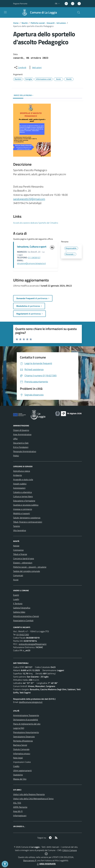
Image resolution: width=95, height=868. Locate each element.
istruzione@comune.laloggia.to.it (31, 263)
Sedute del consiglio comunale (27, 571)
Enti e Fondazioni (21, 447)
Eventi (16, 595)
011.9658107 (34, 257)
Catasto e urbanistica (22, 492)
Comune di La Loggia (44, 13)
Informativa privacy (22, 754)
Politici (16, 456)
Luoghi (16, 599)
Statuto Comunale (21, 749)
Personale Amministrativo (25, 451)
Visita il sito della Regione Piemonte (29, 794)
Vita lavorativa (20, 530)
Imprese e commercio (23, 509)
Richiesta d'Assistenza (23, 741)
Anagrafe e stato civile (23, 479)
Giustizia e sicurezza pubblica (26, 505)
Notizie (16, 546)
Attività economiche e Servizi (26, 616)
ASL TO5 (17, 803)
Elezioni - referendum (23, 563)
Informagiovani (20, 816)
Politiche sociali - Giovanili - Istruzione (48, 23)
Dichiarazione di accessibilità (26, 720)
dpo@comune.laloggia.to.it (31, 702)
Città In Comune (70, 850)
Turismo (16, 526)
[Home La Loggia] (38, 12)
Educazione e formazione (24, 501)
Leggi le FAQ (19, 728)
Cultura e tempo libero (23, 496)
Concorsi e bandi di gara (24, 558)
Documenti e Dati (21, 443)
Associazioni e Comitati (23, 620)
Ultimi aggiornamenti (22, 770)
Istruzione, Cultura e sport (32, 247)
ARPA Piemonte (20, 807)
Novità (25, 23)
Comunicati (18, 575)
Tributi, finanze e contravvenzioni (28, 522)
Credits (16, 766)
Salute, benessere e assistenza (27, 518)
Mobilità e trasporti (21, 513)
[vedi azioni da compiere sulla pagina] (35, 67)
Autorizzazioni (19, 488)
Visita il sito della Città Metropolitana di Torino (33, 799)
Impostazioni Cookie (22, 762)
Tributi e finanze (20, 554)
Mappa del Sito (20, 779)
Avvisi (16, 580)
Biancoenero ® (30, 860)
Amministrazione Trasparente (26, 715)
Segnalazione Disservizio (24, 737)
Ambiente (17, 475)
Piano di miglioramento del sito (27, 724)
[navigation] (5, 12)
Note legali (18, 758)
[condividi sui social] (20, 67)
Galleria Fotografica (22, 608)
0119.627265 (23, 635)
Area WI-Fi (18, 811)
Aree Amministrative (22, 434)
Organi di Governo (21, 430)
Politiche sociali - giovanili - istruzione (30, 567)
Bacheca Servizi (20, 745)
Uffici (15, 439)
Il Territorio (18, 603)
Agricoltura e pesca (22, 471)
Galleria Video (19, 612)
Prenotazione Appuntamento (26, 732)
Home (16, 23)
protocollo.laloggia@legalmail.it (33, 644)
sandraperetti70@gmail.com (29, 199)
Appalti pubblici (20, 484)
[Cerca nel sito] (79, 12)
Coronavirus (18, 550)
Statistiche (18, 775)
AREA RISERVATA (46, 864)
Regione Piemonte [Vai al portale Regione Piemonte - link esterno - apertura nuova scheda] (20, 4)
